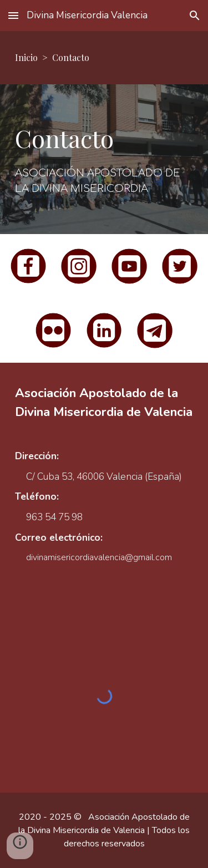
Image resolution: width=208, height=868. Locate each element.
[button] (13, 15)
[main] (104, 58)
